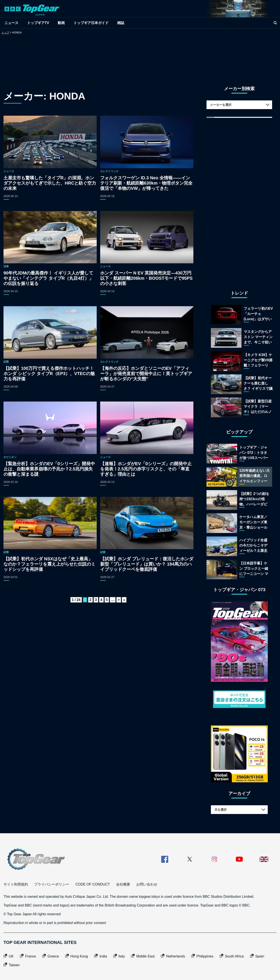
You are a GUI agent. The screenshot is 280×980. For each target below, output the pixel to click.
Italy (122, 956)
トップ (5, 33)
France (31, 956)
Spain (260, 956)
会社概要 (123, 884)
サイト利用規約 (16, 884)
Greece (53, 956)
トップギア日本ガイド (91, 23)
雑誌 (121, 23)
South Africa (234, 956)
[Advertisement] (140, 56)
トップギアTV (38, 23)
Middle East (145, 956)
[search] (275, 23)
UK (11, 956)
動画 (61, 23)
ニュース (11, 23)
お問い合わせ (147, 884)
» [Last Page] (124, 600)
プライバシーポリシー (52, 884)
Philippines (205, 956)
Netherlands (175, 956)
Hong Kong (79, 956)
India (103, 956)
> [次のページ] (119, 600)
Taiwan (14, 965)
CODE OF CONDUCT (93, 884)
